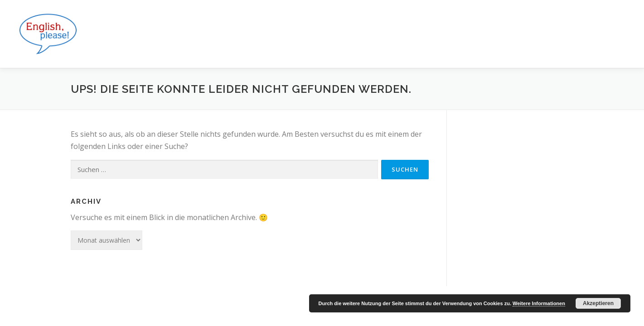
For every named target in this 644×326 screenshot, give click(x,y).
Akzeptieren (598, 303)
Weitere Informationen (539, 303)
